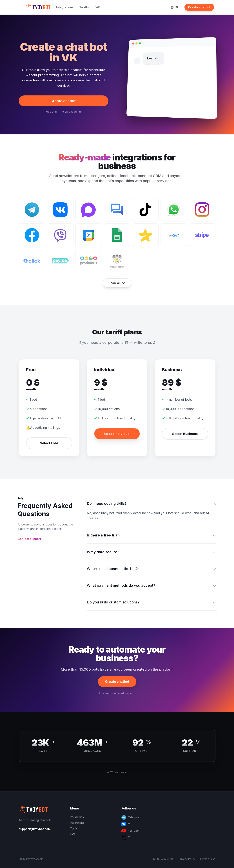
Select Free (49, 443)
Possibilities (77, 817)
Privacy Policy (187, 859)
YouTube (130, 831)
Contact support (29, 539)
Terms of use (208, 859)
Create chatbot (199, 7)
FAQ (97, 7)
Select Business (185, 434)
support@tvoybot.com (35, 829)
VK (126, 824)
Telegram (130, 817)
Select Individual (117, 434)
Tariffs (84, 7)
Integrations (65, 7)
